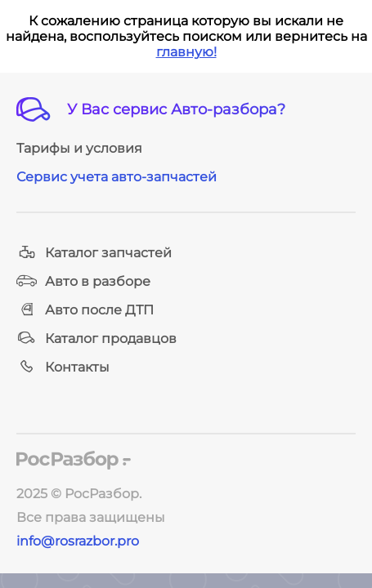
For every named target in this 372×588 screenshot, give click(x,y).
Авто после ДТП (85, 310)
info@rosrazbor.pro (78, 541)
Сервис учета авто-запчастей (117, 177)
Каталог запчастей (94, 253)
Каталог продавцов (96, 339)
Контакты (63, 367)
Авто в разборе (83, 281)
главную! (186, 52)
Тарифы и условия (79, 148)
